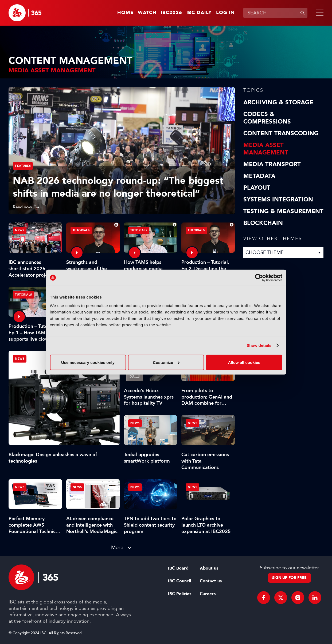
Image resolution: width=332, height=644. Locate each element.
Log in (225, 13)
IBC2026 (171, 13)
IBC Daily (199, 13)
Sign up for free (289, 578)
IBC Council (179, 581)
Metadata (259, 176)
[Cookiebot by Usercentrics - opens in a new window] (259, 278)
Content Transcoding (281, 133)
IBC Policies (180, 594)
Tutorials (81, 230)
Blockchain (263, 223)
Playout (257, 188)
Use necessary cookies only (88, 362)
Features (23, 166)
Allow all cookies (244, 362)
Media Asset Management (266, 149)
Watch (147, 13)
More (117, 547)
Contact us (211, 581)
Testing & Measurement (283, 211)
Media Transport (272, 164)
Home (125, 13)
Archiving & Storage (278, 102)
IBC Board (178, 568)
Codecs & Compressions (267, 118)
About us (209, 568)
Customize (166, 362)
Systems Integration (278, 200)
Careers (208, 594)
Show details (259, 345)
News (20, 359)
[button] (319, 13)
